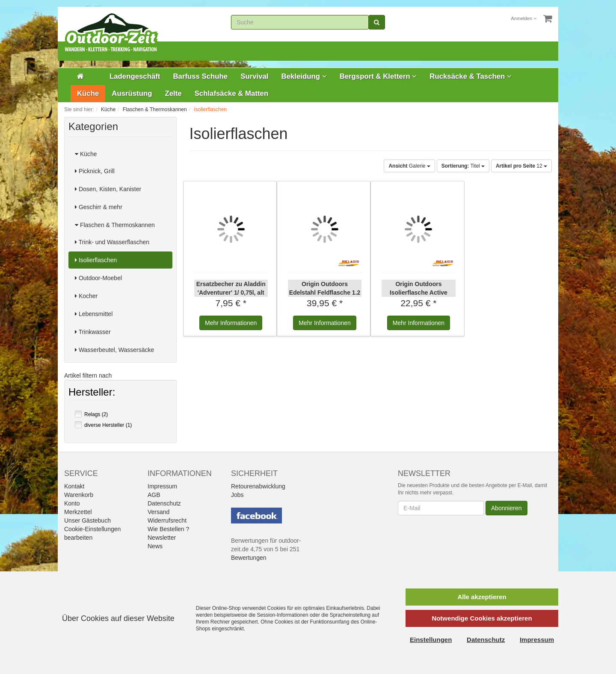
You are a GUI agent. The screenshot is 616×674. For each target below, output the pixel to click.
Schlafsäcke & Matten (232, 93)
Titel (463, 166)
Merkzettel (78, 512)
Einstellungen (431, 640)
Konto (72, 503)
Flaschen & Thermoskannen (115, 225)
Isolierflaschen (96, 260)
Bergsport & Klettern (378, 76)
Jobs (237, 495)
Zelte (173, 93)
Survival (254, 76)
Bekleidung (304, 76)
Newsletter (162, 538)
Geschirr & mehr (99, 207)
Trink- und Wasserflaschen (112, 242)
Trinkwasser (93, 332)
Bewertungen (249, 558)
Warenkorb (79, 495)
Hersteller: (92, 393)
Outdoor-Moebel (98, 278)
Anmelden (524, 18)
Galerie (409, 166)
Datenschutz (164, 503)
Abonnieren (506, 508)
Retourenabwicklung (258, 486)
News (155, 546)
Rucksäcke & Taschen (471, 76)
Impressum (162, 486)
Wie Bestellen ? (168, 529)
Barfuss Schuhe (200, 76)
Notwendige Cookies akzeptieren (482, 618)
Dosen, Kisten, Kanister (108, 189)
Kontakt (74, 486)
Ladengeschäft (135, 76)
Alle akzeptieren (482, 597)
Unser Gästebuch (87, 520)
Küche (88, 93)
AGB (154, 495)
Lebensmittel (94, 314)
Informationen (231, 323)
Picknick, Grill (95, 171)
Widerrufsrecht (167, 520)
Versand (158, 512)
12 (521, 166)
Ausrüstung (132, 93)
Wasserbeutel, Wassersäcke (114, 350)
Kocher (86, 296)
